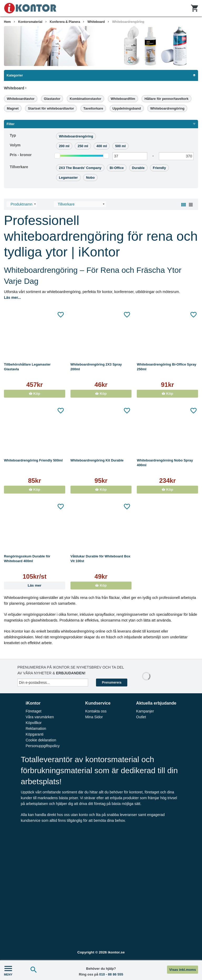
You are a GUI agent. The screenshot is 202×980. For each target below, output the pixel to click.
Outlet (141, 717)
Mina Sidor (94, 717)
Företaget (33, 711)
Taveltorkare (93, 108)
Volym (15, 145)
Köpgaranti (34, 734)
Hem (7, 22)
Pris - (21, 155)
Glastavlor (52, 99)
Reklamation (36, 728)
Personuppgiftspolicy (42, 746)
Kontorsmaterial (30, 22)
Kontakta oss (96, 711)
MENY (8, 970)
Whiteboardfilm (123, 99)
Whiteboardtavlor (21, 99)
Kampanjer (145, 711)
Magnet (13, 108)
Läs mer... (12, 297)
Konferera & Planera (65, 22)
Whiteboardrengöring (128, 22)
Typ (13, 135)
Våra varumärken (40, 717)
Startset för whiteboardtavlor (51, 108)
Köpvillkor (34, 723)
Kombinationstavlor (85, 99)
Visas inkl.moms (183, 970)
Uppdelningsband (127, 108)
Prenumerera (112, 683)
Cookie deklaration (41, 740)
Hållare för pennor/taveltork (166, 99)
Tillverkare (19, 167)
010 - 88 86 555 (111, 974)
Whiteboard (96, 22)
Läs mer (34, 585)
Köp (35, 394)
